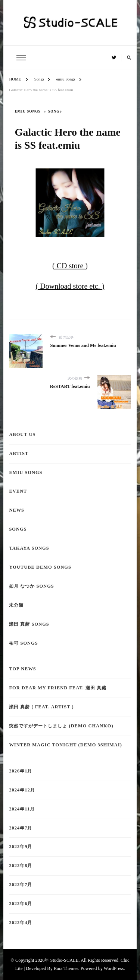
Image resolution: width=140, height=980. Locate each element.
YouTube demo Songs (40, 567)
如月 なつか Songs (31, 586)
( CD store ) (70, 266)
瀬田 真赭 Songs (29, 624)
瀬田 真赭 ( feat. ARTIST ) (41, 707)
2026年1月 (21, 771)
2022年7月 (21, 885)
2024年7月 (21, 828)
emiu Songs (27, 111)
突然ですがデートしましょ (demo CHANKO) (61, 726)
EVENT (18, 491)
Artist (19, 453)
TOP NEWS (22, 669)
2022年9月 (21, 847)
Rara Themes (66, 968)
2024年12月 (22, 790)
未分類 (16, 605)
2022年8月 (21, 866)
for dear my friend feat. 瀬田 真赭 (58, 688)
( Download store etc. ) (70, 286)
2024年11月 (22, 809)
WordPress (114, 968)
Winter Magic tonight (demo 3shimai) (65, 745)
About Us (22, 434)
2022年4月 (21, 923)
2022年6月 (21, 904)
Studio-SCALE (64, 960)
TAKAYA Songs (29, 548)
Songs (55, 111)
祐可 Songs (23, 643)
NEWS (17, 510)
